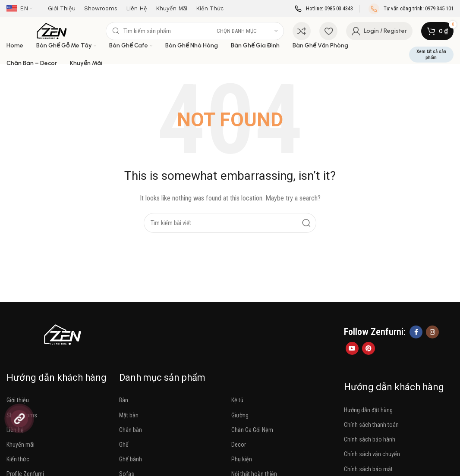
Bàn (124, 400)
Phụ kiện (242, 459)
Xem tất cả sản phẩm (431, 54)
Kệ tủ (237, 400)
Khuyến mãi (20, 445)
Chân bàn (131, 430)
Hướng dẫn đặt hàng (368, 410)
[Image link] (63, 334)
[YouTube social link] (352, 348)
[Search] (195, 31)
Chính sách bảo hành (370, 439)
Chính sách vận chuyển (372, 454)
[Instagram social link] (432, 332)
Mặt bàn (129, 415)
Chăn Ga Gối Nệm (252, 430)
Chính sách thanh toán (371, 425)
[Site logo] (52, 31)
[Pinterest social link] (369, 348)
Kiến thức (18, 459)
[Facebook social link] (416, 332)
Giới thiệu (18, 400)
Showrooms (22, 415)
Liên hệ (15, 430)
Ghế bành (131, 459)
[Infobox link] (324, 9)
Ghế (124, 445)
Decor (239, 445)
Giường (240, 415)
